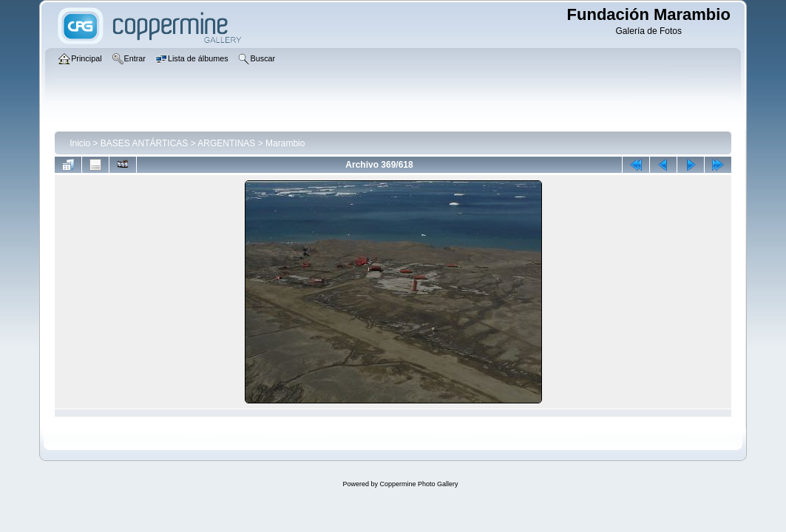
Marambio (285, 143)
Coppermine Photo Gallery (419, 484)
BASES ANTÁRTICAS (144, 143)
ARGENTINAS (226, 143)
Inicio (80, 143)
